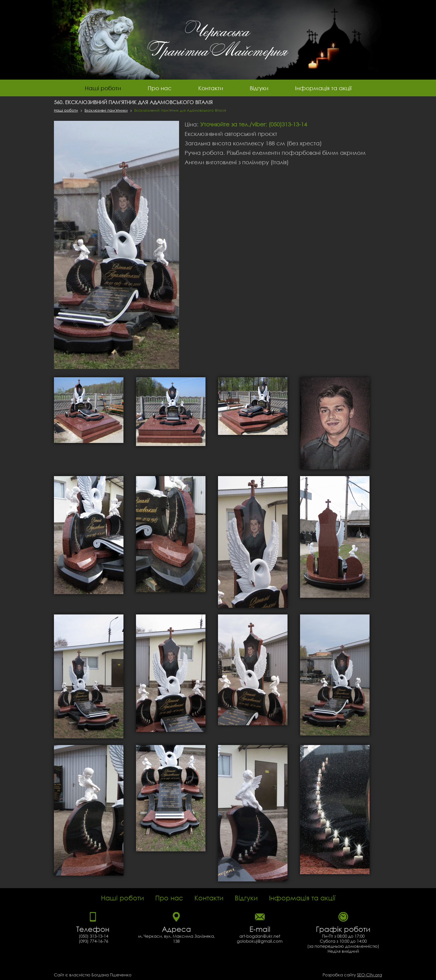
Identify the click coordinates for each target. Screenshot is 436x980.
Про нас (160, 88)
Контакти (211, 88)
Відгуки (259, 88)
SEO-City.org (370, 975)
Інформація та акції (323, 88)
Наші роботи (103, 88)
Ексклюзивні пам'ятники (106, 110)
